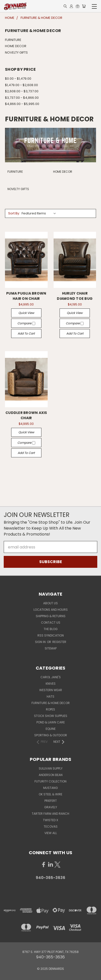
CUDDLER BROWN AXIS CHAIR (26, 415)
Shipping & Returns (51, 616)
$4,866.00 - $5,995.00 (22, 104)
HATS (50, 696)
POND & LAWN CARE (51, 722)
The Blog (51, 629)
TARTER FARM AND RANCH (50, 814)
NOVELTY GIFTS (16, 52)
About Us (50, 603)
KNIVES (51, 684)
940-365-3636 (50, 878)
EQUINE (51, 729)
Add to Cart (26, 333)
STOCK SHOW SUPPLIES (51, 716)
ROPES (50, 709)
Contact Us (51, 623)
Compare (26, 323)
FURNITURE (13, 40)
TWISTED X (50, 820)
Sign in (41, 642)
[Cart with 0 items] (84, 6)
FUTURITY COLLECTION (50, 781)
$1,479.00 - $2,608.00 (21, 85)
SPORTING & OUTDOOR (51, 735)
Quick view (26, 313)
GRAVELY (51, 807)
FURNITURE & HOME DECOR (51, 703)
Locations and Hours (51, 610)
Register (59, 642)
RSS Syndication (51, 635)
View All (51, 833)
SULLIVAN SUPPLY (51, 768)
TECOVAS (51, 827)
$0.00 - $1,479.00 (18, 79)
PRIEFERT (51, 801)
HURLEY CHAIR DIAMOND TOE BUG (75, 296)
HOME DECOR (16, 46)
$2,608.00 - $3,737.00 (22, 91)
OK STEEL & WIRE (50, 794)
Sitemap (51, 648)
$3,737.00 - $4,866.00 (22, 98)
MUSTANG (50, 788)
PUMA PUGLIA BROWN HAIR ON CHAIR (26, 296)
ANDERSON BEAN (51, 775)
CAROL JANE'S (51, 677)
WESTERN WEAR (51, 690)
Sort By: (14, 213)
